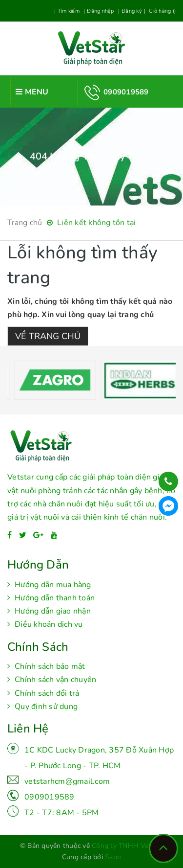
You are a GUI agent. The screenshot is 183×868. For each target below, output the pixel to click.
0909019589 (50, 797)
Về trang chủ (48, 336)
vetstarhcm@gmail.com (67, 781)
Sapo (113, 857)
